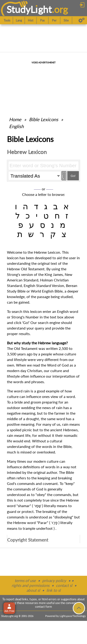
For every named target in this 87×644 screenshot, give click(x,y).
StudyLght (29, 9)
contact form (43, 607)
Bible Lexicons (44, 119)
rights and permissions (31, 585)
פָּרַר (54, 523)
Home (15, 119)
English (16, 126)
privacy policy (54, 581)
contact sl (64, 585)
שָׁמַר (37, 506)
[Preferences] (82, 20)
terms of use (25, 581)
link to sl (53, 590)
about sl (33, 590)
